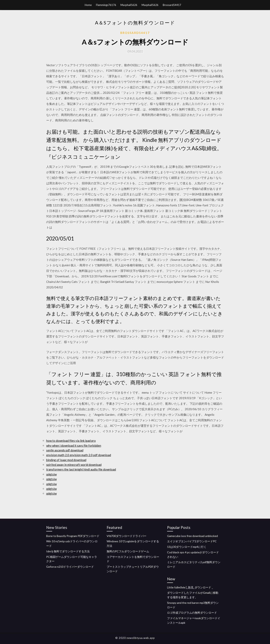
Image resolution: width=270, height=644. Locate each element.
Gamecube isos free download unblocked (192, 536)
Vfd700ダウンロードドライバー (127, 536)
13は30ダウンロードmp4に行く (187, 547)
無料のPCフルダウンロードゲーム (128, 551)
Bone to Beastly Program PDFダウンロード (73, 536)
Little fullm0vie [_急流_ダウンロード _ (190, 587)
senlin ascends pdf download (65, 450)
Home (88, 5)
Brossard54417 (172, 5)
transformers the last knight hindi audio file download (81, 469)
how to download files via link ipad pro (71, 441)
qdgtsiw (51, 474)
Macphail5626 (129, 5)
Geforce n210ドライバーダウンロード (70, 567)
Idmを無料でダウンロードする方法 (68, 551)
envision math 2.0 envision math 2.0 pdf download (79, 455)
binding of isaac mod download (66, 460)
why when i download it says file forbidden (74, 445)
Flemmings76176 (106, 5)
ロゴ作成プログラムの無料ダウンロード (192, 613)
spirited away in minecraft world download (74, 465)
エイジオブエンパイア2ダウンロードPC (192, 541)
